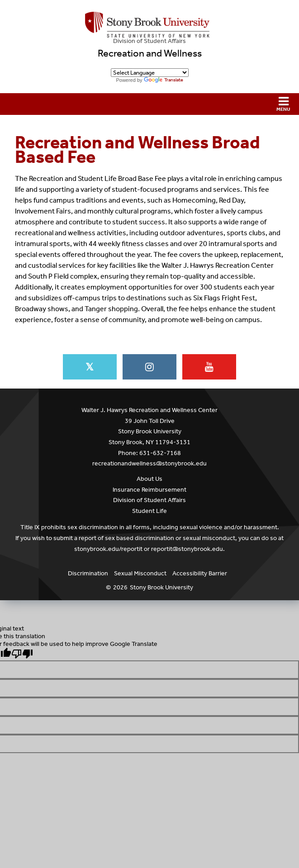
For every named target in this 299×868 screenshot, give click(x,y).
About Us (149, 479)
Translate (164, 80)
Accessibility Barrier (200, 573)
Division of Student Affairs (149, 41)
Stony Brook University (161, 587)
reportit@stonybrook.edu (187, 549)
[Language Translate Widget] (150, 73)
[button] (149, 104)
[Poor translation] (22, 654)
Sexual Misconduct (140, 573)
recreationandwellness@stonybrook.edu (149, 463)
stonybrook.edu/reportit (108, 549)
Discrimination (88, 573)
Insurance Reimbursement (149, 490)
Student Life (149, 511)
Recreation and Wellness (150, 53)
